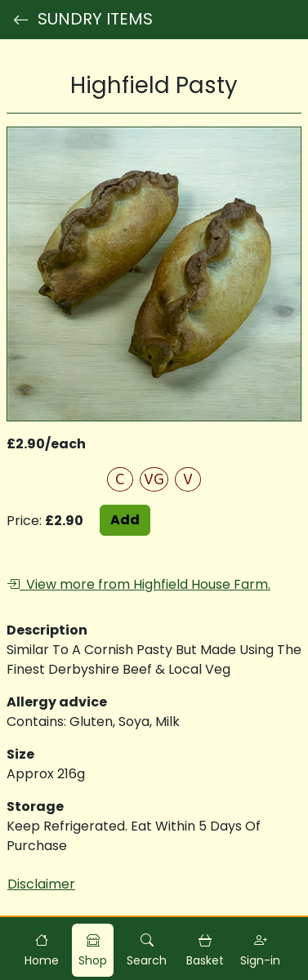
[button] (147, 950)
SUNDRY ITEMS (83, 20)
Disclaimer (41, 884)
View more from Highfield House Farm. (138, 584)
